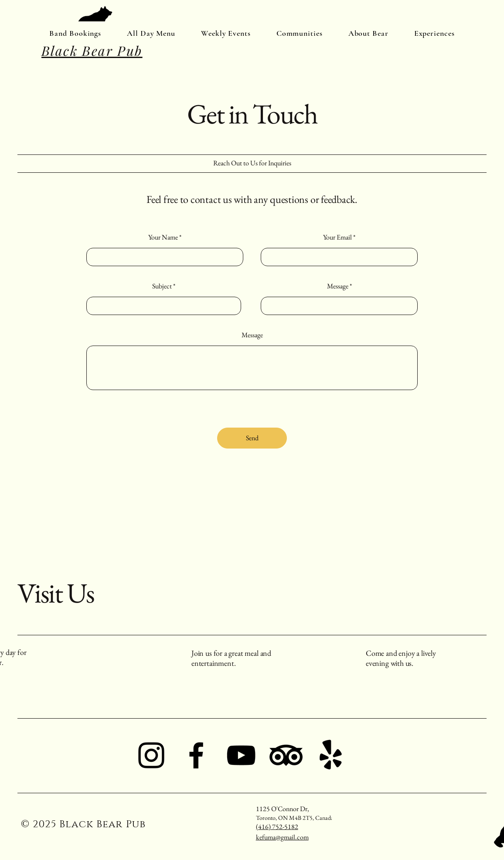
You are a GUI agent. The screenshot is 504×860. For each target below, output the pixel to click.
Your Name (163, 237)
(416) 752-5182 (277, 827)
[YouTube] (241, 755)
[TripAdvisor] (286, 755)
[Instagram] (151, 755)
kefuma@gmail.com (282, 837)
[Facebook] (196, 755)
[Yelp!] (331, 755)
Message (338, 286)
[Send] (252, 438)
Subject (162, 286)
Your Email (337, 237)
